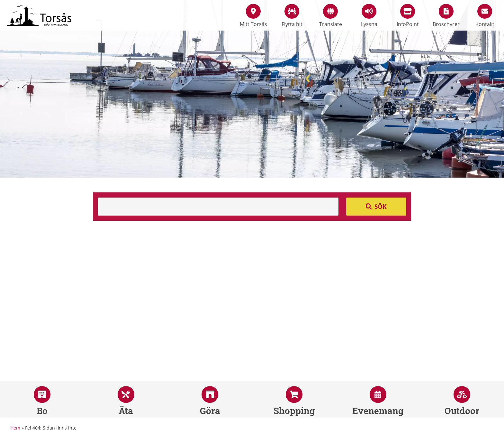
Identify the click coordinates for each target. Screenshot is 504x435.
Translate (331, 16)
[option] (252, 89)
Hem (15, 428)
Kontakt (485, 16)
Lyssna (369, 16)
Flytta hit (292, 16)
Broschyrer (446, 16)
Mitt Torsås (253, 16)
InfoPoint (408, 16)
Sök (381, 207)
